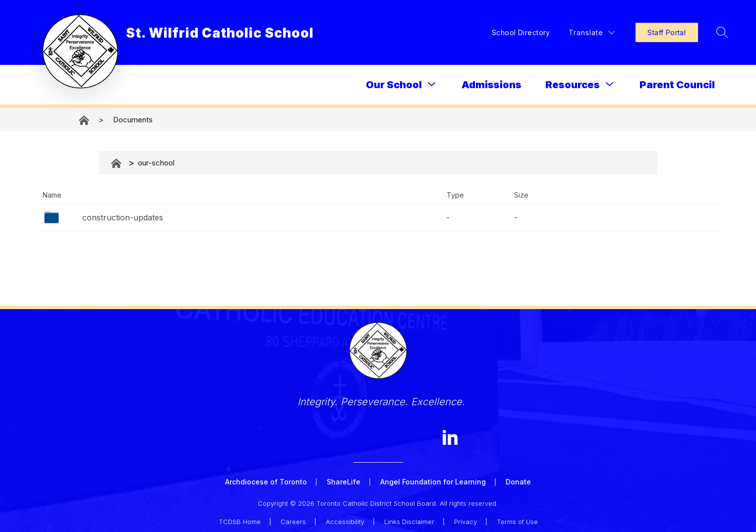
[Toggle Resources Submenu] (610, 84)
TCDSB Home (240, 518)
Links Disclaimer (409, 518)
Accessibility (345, 518)
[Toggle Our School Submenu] (432, 84)
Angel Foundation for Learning (433, 482)
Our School (394, 85)
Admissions (492, 85)
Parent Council (677, 85)
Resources (573, 85)
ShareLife (344, 482)
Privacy (465, 518)
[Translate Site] (566, 32)
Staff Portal (640, 32)
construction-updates (123, 217)
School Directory (496, 32)
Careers (293, 518)
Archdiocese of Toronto (266, 482)
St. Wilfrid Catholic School (85, 120)
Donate (518, 482)
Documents (133, 120)
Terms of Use (517, 518)
